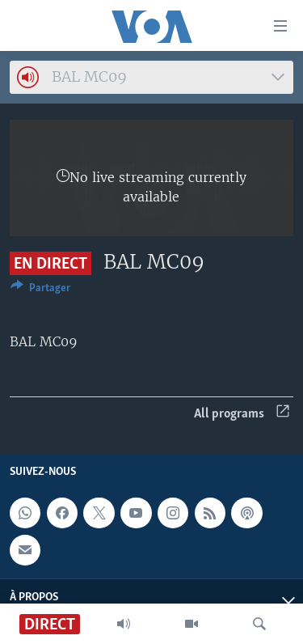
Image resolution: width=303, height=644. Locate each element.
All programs (242, 414)
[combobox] (151, 77)
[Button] (40, 290)
